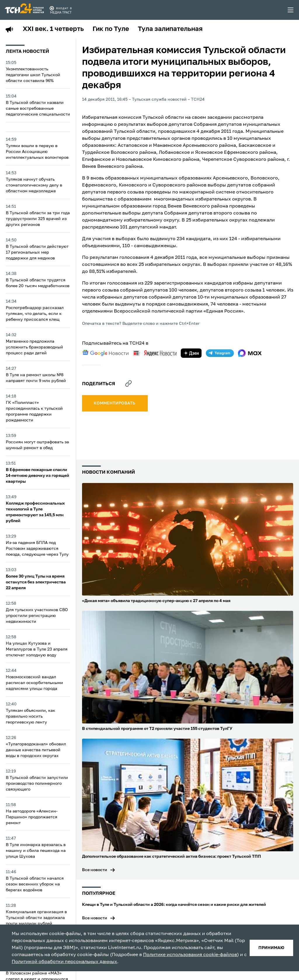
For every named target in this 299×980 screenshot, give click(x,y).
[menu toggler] (291, 10)
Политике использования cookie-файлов (190, 955)
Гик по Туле (111, 29)
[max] (250, 353)
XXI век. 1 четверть (53, 29)
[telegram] (220, 353)
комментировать (115, 403)
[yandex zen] (191, 353)
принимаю (271, 948)
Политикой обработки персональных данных (64, 962)
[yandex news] (155, 353)
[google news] (105, 353)
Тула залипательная (170, 29)
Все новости (95, 870)
